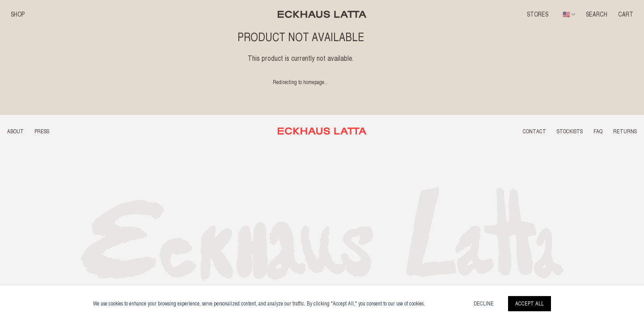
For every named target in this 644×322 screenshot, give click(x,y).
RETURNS (625, 131)
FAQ (598, 131)
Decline (484, 304)
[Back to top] (322, 131)
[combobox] (570, 14)
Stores (538, 14)
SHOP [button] (18, 14)
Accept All (530, 304)
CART (626, 14)
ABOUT (15, 131)
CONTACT (534, 131)
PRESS (42, 131)
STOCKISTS (570, 131)
